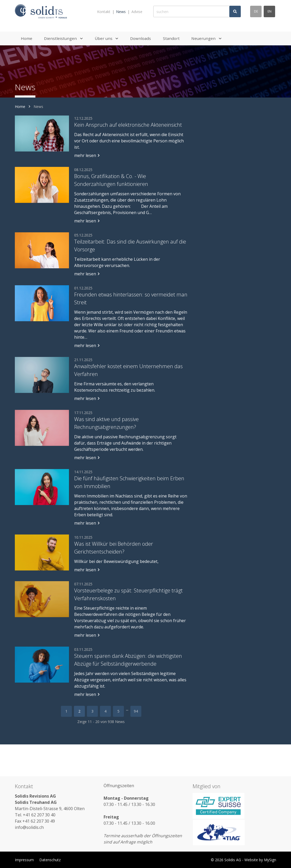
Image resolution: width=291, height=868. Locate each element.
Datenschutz (50, 860)
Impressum (24, 860)
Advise (137, 12)
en (270, 11)
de (256, 11)
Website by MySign (260, 860)
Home (20, 107)
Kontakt (104, 12)
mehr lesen (87, 155)
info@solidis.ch (29, 827)
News (121, 12)
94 (136, 711)
